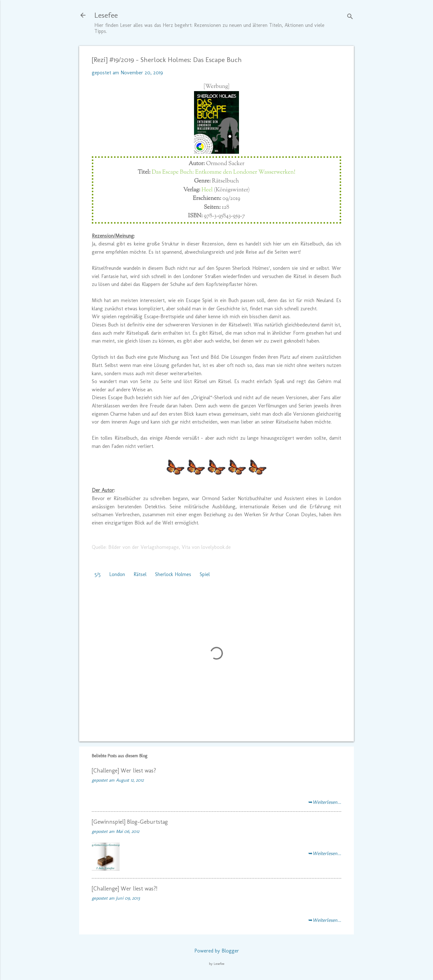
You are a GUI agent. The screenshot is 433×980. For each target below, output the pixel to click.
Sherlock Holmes (173, 574)
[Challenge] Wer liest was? (124, 771)
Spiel (205, 574)
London (117, 574)
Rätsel (140, 574)
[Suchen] (350, 17)
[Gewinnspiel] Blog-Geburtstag (130, 822)
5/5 (98, 574)
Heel (207, 190)
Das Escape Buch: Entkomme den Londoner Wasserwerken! (223, 172)
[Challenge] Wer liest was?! (125, 889)
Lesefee (106, 15)
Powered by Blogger (217, 951)
